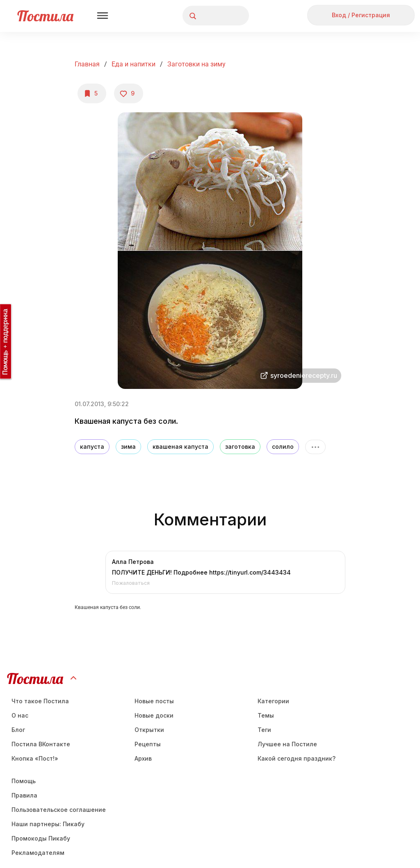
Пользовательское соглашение (59, 810)
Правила (24, 795)
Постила (45, 16)
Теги (264, 730)
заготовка (240, 446)
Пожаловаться (131, 583)
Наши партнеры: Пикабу (48, 824)
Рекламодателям (38, 853)
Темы (266, 715)
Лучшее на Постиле (287, 744)
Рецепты (148, 744)
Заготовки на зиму (196, 64)
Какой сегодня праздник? (297, 758)
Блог (18, 730)
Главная (87, 64)
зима (128, 446)
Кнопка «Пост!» (35, 758)
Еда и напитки (134, 64)
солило (283, 446)
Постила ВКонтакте (41, 744)
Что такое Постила (40, 701)
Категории (273, 701)
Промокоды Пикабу (41, 838)
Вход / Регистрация (361, 15)
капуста (92, 446)
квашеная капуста (180, 446)
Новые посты (154, 701)
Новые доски (154, 715)
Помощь (24, 781)
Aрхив (143, 758)
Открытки (149, 730)
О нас (20, 715)
